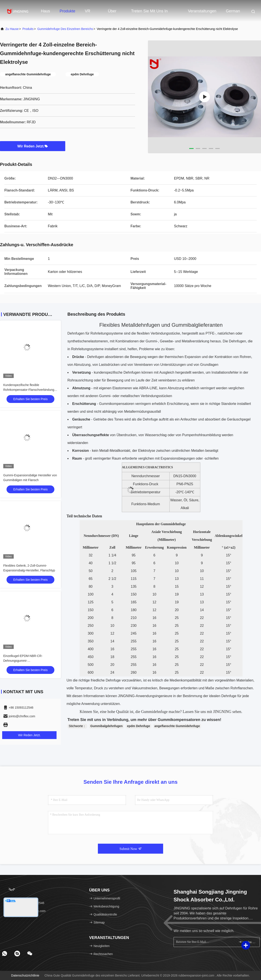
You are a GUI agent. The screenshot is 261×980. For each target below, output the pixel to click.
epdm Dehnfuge (139, 726)
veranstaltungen (202, 11)
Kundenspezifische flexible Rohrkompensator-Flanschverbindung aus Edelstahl (29, 390)
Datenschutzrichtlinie (25, 975)
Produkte (67, 11)
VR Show (90, 13)
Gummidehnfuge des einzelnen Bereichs (65, 29)
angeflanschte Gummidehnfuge (177, 726)
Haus (45, 11)
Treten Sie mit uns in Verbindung (149, 13)
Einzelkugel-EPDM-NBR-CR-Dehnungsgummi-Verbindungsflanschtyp (23, 661)
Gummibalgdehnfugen (106, 726)
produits (28, 29)
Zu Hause (12, 29)
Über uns (112, 13)
